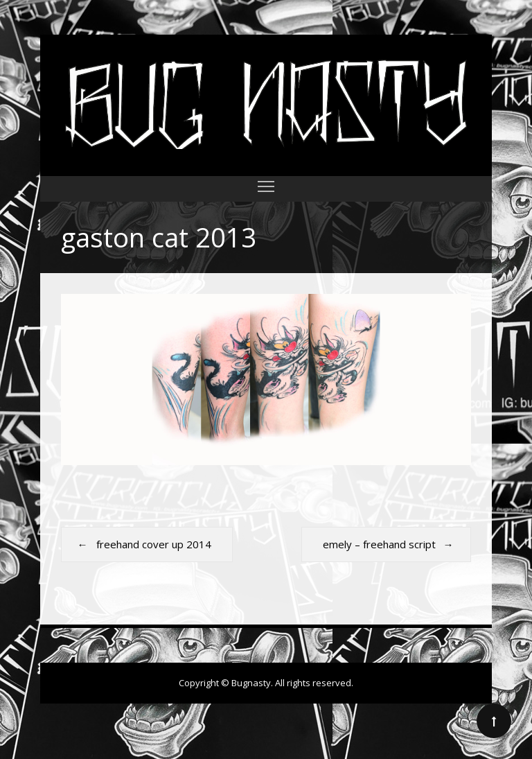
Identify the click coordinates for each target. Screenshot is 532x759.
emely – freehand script (379, 544)
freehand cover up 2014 (154, 544)
